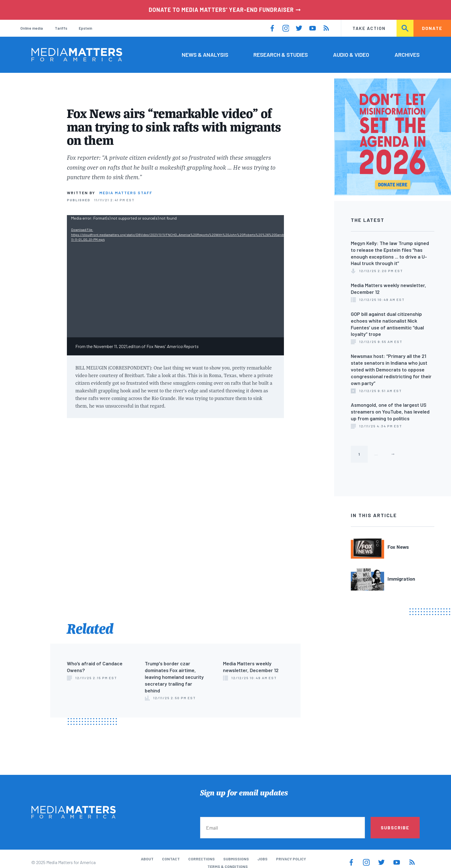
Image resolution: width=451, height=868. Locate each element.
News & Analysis (205, 54)
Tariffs (61, 28)
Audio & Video (351, 54)
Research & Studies (281, 54)
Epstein (86, 28)
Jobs (262, 859)
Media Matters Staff (126, 193)
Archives (407, 54)
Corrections (202, 859)
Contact (171, 859)
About (147, 859)
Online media (32, 28)
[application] (175, 276)
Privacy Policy (291, 859)
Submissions (236, 859)
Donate (432, 28)
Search (405, 28)
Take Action (369, 28)
